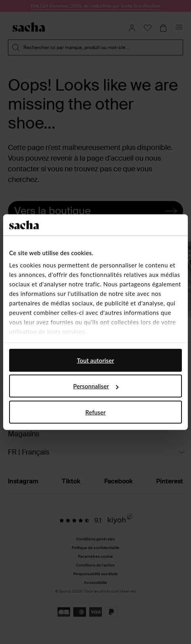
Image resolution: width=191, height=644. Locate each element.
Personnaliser (96, 386)
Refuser (95, 412)
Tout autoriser (95, 360)
